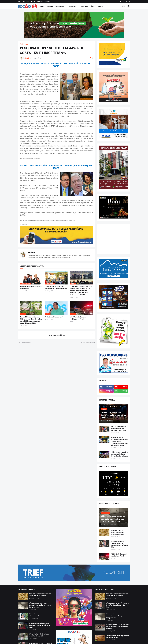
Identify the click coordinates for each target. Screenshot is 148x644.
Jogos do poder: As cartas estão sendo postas (31, 288)
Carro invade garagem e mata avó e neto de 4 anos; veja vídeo (56, 288)
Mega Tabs (73, 6)
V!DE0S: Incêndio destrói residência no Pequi (79, 318)
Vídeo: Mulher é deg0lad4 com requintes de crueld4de (39, 635)
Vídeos (93, 6)
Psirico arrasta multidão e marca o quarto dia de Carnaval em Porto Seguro (119, 454)
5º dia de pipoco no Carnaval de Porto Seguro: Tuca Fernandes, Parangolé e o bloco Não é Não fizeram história (119, 441)
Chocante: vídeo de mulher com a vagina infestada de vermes (118, 532)
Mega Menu (60, 6)
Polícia (50, 6)
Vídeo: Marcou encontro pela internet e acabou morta (39, 615)
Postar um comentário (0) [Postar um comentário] (56, 335)
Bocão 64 (31, 252)
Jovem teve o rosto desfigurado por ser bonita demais (118, 637)
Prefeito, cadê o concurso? (54, 317)
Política (84, 6)
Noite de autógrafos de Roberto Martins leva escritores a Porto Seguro (119, 428)
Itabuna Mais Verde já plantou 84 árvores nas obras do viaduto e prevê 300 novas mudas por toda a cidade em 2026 (31, 320)
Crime (101, 6)
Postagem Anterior (25, 342)
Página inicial (24, 44)
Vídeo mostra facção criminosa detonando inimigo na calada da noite (40, 625)
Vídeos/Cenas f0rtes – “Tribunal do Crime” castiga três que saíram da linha (119, 544)
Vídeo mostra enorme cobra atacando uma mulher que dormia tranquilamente (40, 605)
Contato (33, 2)
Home (19, 2)
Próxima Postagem (87, 342)
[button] (123, 6)
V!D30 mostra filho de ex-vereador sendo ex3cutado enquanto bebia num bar (117, 627)
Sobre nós (26, 2)
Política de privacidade (43, 2)
